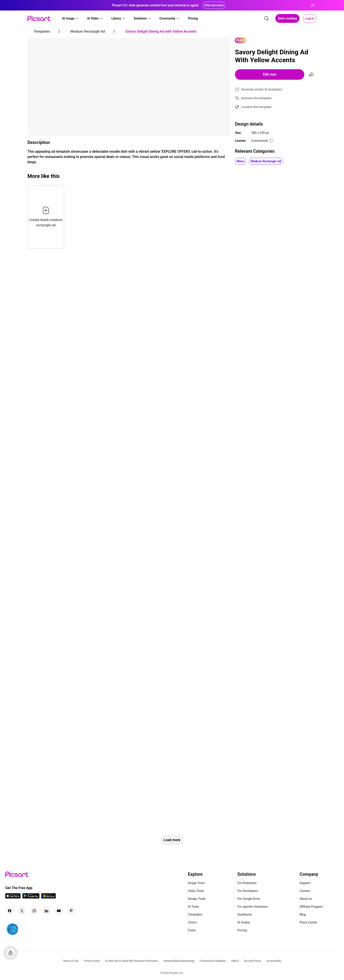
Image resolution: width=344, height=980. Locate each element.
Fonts (192, 930)
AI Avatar (244, 922)
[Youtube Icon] (59, 911)
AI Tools (193, 907)
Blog (303, 914)
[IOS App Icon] (13, 897)
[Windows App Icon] (48, 897)
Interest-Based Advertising (179, 961)
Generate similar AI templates (262, 89)
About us (306, 899)
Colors (192, 922)
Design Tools (197, 899)
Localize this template (256, 107)
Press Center (308, 922)
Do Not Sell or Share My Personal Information (132, 961)
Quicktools (245, 914)
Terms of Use (71, 961)
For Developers (248, 891)
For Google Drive (249, 899)
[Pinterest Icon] (71, 911)
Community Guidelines (213, 961)
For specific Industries (253, 907)
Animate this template (256, 98)
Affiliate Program (311, 907)
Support (305, 883)
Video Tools (196, 891)
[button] (70, 18)
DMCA (235, 961)
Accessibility (274, 961)
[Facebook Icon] (10, 911)
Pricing (242, 930)
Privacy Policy (92, 961)
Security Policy (253, 961)
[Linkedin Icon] (47, 911)
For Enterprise (247, 883)
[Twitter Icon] (22, 911)
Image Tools (196, 883)
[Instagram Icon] (34, 911)
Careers (305, 891)
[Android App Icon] (31, 897)
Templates (195, 914)
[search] (267, 18)
